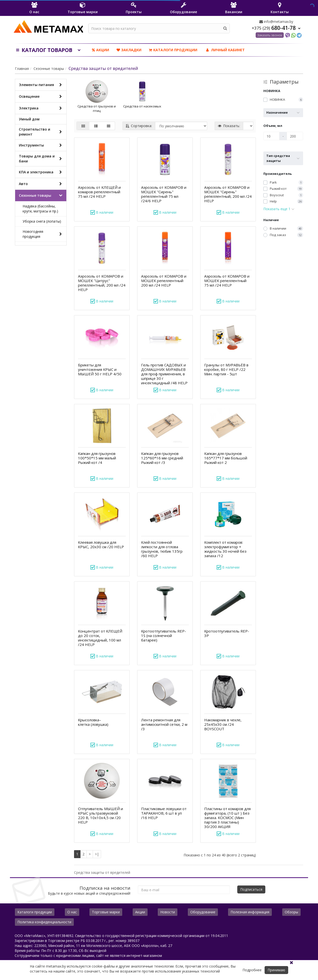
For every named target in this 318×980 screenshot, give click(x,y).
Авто (41, 184)
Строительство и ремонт (41, 132)
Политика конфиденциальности (44, 922)
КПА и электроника (41, 172)
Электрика (41, 108)
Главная (22, 69)
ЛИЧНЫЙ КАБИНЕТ (225, 50)
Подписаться (251, 889)
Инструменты (41, 145)
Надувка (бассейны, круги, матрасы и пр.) (40, 209)
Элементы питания (41, 85)
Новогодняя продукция (43, 234)
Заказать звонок (270, 35)
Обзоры (291, 912)
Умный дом (29, 119)
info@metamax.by (276, 22)
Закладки (129, 50)
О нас (72, 912)
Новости (168, 912)
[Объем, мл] (272, 136)
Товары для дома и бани (41, 159)
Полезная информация (250, 912)
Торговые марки (106, 912)
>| (97, 854)
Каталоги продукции (173, 50)
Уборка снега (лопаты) (42, 221)
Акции (100, 50)
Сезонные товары (49, 69)
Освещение (41, 97)
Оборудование (203, 912)
